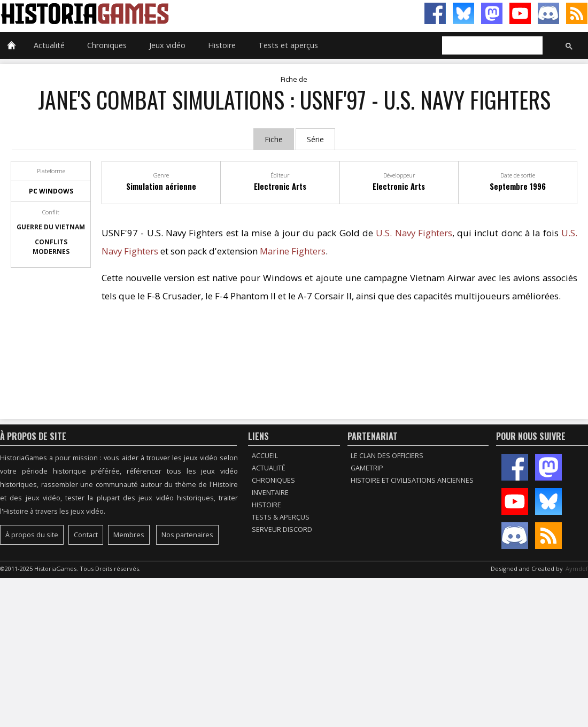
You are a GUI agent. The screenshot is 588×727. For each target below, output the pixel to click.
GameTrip (367, 468)
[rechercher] (491, 46)
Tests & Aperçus (281, 517)
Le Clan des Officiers (387, 456)
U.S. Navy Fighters (414, 233)
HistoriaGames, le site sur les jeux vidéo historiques (147, 13)
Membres (129, 535)
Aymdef (577, 569)
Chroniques (107, 45)
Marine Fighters (293, 251)
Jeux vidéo (167, 45)
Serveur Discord (282, 529)
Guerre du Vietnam (51, 227)
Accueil (265, 456)
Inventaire (270, 493)
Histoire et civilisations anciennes (412, 480)
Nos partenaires (187, 535)
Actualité (49, 45)
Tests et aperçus (288, 45)
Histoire (222, 45)
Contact (86, 535)
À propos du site (32, 535)
